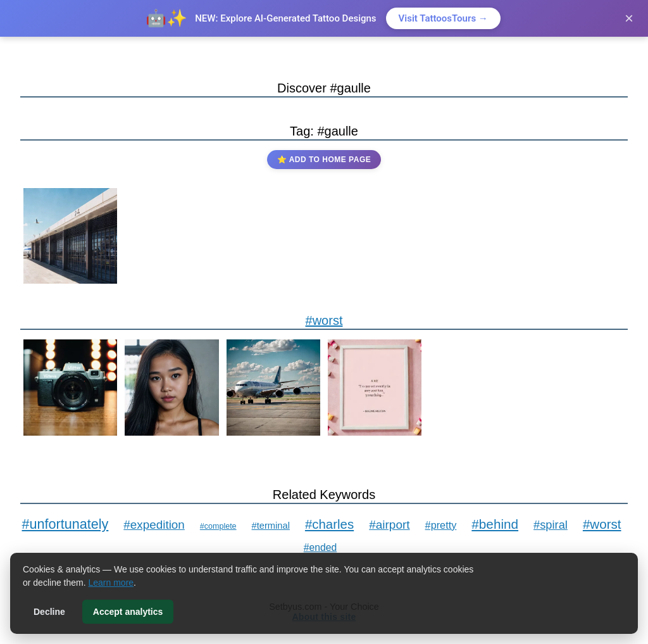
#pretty (441, 525)
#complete (218, 526)
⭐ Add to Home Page (324, 160)
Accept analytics (128, 612)
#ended (320, 547)
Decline (49, 612)
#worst (324, 320)
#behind (495, 524)
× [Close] (629, 18)
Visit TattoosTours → (443, 18)
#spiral (551, 525)
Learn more (111, 583)
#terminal (271, 526)
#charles (329, 524)
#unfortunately (65, 524)
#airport (389, 525)
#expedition (154, 525)
